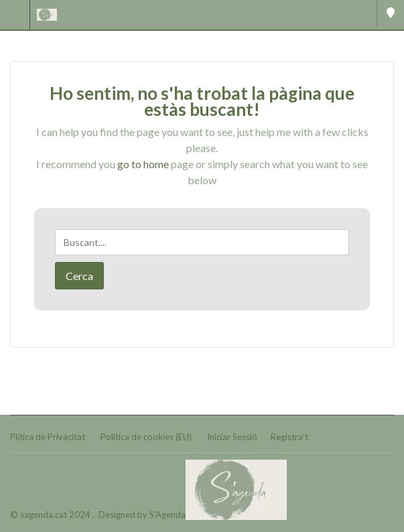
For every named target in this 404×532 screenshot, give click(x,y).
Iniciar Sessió (232, 437)
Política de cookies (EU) (146, 437)
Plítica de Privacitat (48, 437)
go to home (143, 164)
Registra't (289, 437)
